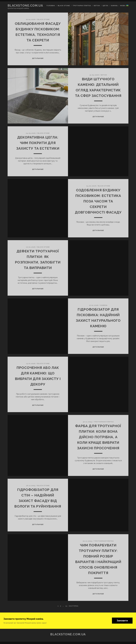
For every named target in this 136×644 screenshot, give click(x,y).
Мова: (124, 6)
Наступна (74, 606)
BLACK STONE (43, 19)
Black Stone (64, 6)
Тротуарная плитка (104, 422)
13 (66, 606)
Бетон (97, 6)
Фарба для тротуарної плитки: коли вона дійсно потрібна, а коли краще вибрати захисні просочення (98, 437)
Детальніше (38, 58)
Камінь (114, 6)
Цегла (105, 6)
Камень (104, 305)
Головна (51, 6)
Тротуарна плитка (82, 6)
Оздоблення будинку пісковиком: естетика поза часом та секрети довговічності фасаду (98, 201)
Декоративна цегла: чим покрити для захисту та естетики (38, 143)
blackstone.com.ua (25, 6)
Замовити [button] (122, 621)
